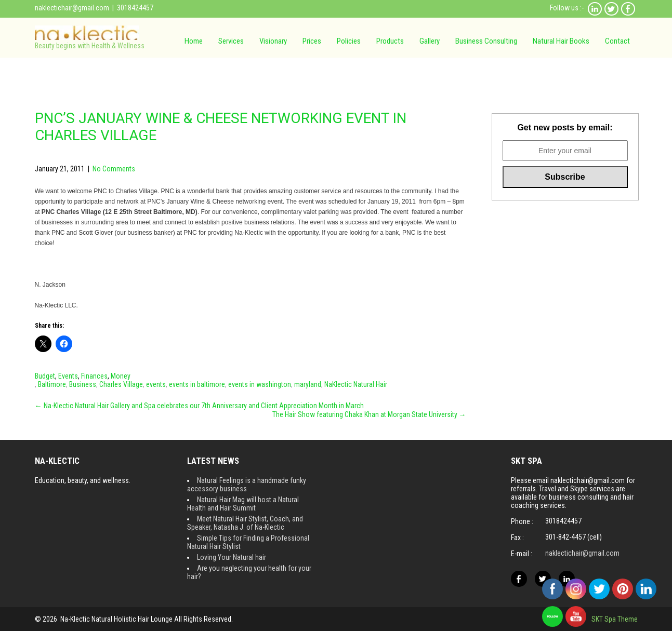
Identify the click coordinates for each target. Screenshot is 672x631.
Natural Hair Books (561, 41)
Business (83, 384)
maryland (308, 384)
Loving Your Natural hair (232, 557)
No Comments (114, 169)
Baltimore (52, 384)
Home (194, 41)
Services (231, 41)
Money (121, 376)
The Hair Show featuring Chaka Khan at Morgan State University (369, 414)
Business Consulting (486, 41)
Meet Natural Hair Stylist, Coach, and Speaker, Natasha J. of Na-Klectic (245, 523)
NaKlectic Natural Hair (356, 384)
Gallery (430, 41)
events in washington (260, 384)
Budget (45, 376)
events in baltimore (197, 384)
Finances (94, 376)
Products (390, 41)
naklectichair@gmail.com (72, 8)
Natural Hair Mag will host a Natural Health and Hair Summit (243, 504)
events (156, 384)
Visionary (273, 41)
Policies (349, 41)
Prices (312, 41)
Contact (617, 41)
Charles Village (121, 384)
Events (68, 376)
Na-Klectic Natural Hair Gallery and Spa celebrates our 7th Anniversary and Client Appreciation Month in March (199, 406)
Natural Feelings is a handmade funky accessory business (247, 485)
